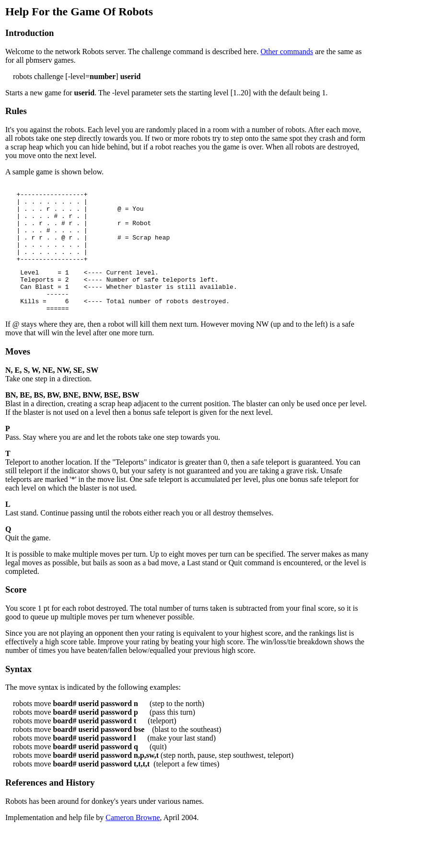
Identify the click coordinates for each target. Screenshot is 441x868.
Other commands (287, 51)
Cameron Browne (133, 842)
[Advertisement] (407, 149)
